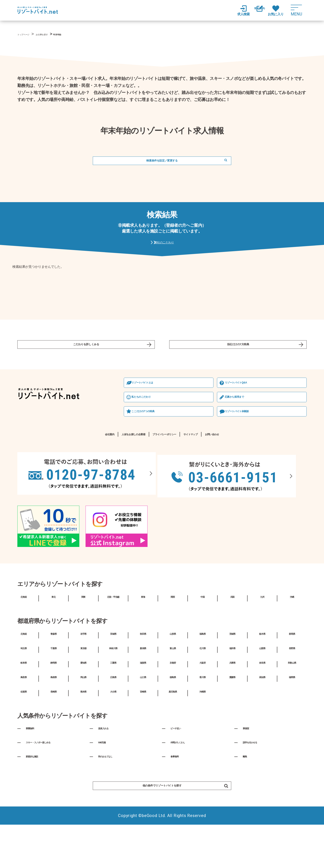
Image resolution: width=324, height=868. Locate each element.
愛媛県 (232, 716)
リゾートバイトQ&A (163, 418)
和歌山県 (292, 701)
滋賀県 (143, 701)
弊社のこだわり (166, 250)
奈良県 (262, 701)
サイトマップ (214, 473)
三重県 (113, 701)
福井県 (232, 687)
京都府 (173, 701)
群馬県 (292, 672)
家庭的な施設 (37, 795)
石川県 (202, 687)
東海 (143, 636)
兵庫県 (232, 701)
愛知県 (83, 701)
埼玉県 (24, 687)
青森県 (54, 672)
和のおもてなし (111, 795)
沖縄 (292, 636)
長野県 (292, 687)
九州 (262, 636)
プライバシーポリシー (166, 473)
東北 (54, 636)
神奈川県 (113, 687)
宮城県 (113, 672)
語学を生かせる (256, 781)
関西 (173, 636)
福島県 (202, 672)
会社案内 (65, 473)
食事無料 (178, 795)
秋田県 (143, 672)
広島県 (113, 716)
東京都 (83, 687)
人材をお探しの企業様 (108, 473)
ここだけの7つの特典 (42, 449)
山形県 (173, 672)
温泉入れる (107, 767)
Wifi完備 (105, 781)
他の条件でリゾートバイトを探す (176, 826)
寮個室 (248, 767)
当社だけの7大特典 (238, 356)
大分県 (113, 730)
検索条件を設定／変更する (162, 164)
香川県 (202, 716)
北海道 (24, 636)
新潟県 (143, 687)
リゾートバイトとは (41, 418)
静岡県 (54, 701)
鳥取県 (24, 716)
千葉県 (54, 687)
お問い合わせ (254, 473)
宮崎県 (143, 730)
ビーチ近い (180, 767)
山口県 (143, 716)
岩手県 (83, 672)
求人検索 (234, 11)
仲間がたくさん (183, 781)
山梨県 (262, 687)
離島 (247, 795)
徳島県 (173, 716)
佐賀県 (24, 730)
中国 (202, 636)
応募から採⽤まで (161, 434)
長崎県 (54, 730)
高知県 (262, 716)
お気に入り (276, 11)
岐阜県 (24, 701)
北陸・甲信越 (113, 636)
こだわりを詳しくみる (86, 356)
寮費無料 (33, 767)
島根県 (54, 716)
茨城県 (232, 672)
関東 (83, 636)
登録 (255, 11)
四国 (232, 636)
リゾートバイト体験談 (164, 449)
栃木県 (262, 672)
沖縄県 (202, 730)
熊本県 (83, 730)
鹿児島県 (173, 730)
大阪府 (202, 701)
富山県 (173, 687)
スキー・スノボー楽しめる (48, 781)
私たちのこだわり (40, 434)
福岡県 (292, 716)
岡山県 (83, 716)
